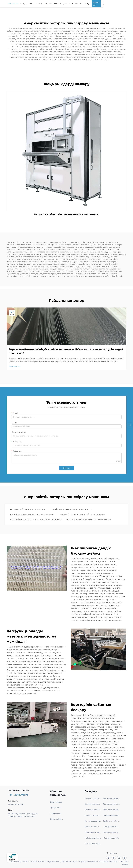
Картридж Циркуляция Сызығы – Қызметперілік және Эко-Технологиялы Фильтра (111, 798)
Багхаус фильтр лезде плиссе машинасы (111, 804)
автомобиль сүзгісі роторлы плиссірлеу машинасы (36, 519)
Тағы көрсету (15, 366)
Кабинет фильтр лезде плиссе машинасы (111, 810)
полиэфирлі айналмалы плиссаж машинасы (33, 514)
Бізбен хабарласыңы (97, 4)
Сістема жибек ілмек (93, 844)
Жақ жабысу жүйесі (111, 838)
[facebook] (114, 858)
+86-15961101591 (18, 795)
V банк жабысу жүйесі (93, 832)
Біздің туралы (44, 4)
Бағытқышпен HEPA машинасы (111, 815)
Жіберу (66, 468)
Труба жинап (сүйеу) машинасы (111, 821)
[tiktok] (124, 858)
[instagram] (119, 858)
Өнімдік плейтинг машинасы (111, 827)
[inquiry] (130, 425)
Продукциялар (61, 4)
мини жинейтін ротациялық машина (29, 509)
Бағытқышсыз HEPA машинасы (93, 821)
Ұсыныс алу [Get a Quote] (115, 4)
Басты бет (30, 4)
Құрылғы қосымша (93, 827)
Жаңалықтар (77, 4)
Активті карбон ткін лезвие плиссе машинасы (66, 214)
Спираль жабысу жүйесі (111, 832)
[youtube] (108, 858)
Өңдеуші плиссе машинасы (93, 798)
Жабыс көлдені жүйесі (93, 838)
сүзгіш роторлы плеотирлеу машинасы (72, 509)
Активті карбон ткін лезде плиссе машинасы (93, 810)
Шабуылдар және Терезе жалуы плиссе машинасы (93, 804)
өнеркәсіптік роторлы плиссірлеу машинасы (82, 514)
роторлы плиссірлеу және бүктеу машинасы (89, 519)
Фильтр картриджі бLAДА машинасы (93, 815)
